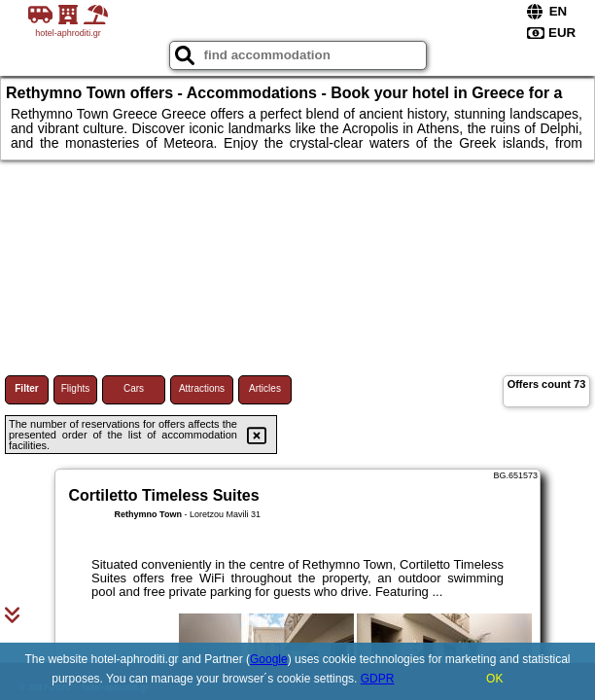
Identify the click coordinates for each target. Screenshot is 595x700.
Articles (265, 388)
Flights (75, 388)
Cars (134, 388)
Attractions (202, 388)
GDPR (378, 679)
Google (269, 659)
